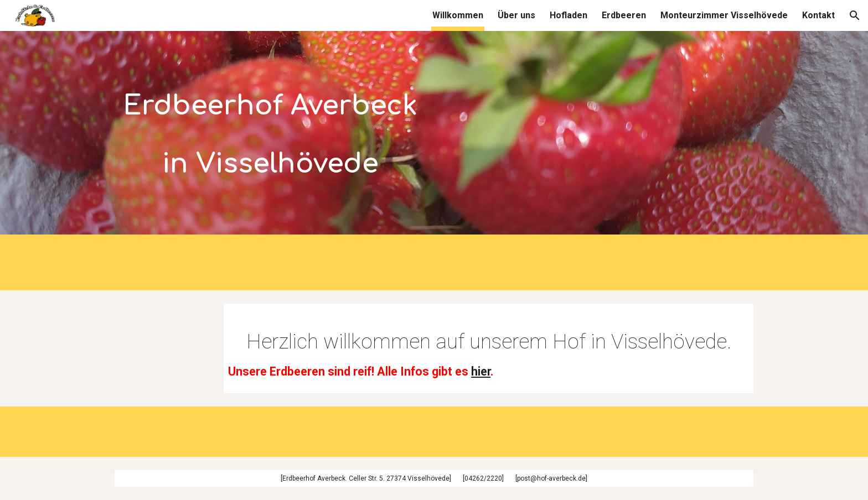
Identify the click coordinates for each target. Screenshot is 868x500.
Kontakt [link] (818, 15)
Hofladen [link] (569, 15)
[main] (270, 128)
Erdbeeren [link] (624, 15)
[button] (855, 15)
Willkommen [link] (458, 15)
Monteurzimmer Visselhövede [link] (724, 15)
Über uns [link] (516, 15)
